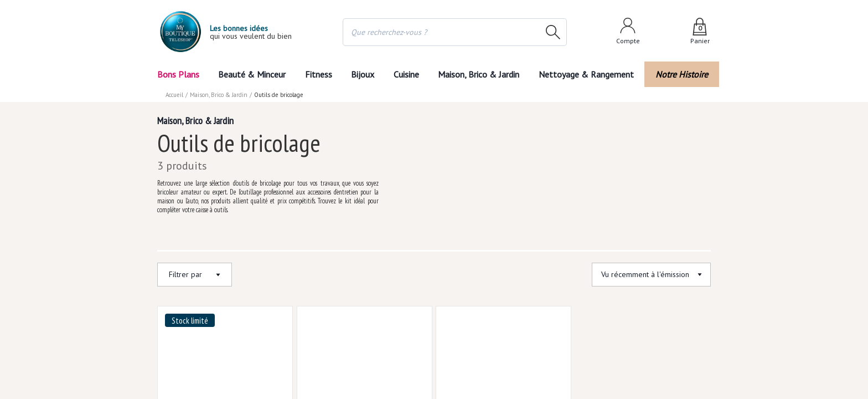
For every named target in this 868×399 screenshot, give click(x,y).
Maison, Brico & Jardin (484, 74)
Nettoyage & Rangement (590, 74)
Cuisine (408, 74)
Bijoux (362, 74)
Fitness (316, 74)
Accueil (175, 94)
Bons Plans (179, 74)
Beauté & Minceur (250, 74)
